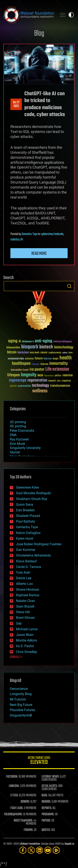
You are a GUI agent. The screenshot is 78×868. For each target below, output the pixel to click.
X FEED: (14, 795)
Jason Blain (25, 635)
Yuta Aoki (23, 572)
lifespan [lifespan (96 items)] (14, 375)
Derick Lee (24, 578)
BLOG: (45, 795)
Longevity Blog (21, 694)
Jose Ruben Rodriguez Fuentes (39, 544)
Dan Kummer (26, 550)
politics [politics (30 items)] (58, 376)
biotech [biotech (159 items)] (46, 347)
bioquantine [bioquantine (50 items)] (13, 347)
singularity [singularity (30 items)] (66, 381)
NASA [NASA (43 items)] (40, 376)
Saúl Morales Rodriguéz (33, 493)
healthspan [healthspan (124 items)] (21, 364)
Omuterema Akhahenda (33, 555)
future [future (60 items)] (39, 358)
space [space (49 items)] (13, 386)
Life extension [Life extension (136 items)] (57, 369)
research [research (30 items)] (52, 381)
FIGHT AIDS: (17, 808)
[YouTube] (48, 850)
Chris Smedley (27, 652)
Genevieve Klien (28, 487)
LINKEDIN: (14, 786)
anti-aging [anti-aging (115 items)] (43, 341)
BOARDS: (46, 802)
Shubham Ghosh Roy (32, 499)
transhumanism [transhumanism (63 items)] (60, 386)
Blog (39, 34)
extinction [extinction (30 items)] (29, 359)
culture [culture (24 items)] (65, 353)
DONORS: (25, 802)
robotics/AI (17, 240)
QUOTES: (46, 830)
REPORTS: (47, 808)
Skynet (15, 452)
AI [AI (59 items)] (20, 342)
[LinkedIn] (40, 850)
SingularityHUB (21, 715)
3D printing (18, 422)
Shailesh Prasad (28, 516)
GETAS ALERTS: (50, 786)
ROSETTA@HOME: (23, 821)
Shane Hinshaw (28, 590)
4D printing (18, 426)
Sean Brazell (25, 606)
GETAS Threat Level (39, 761)
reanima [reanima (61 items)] (67, 375)
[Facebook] (23, 850)
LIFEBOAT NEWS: (50, 777)
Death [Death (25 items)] (71, 353)
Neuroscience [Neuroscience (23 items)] (49, 376)
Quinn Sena (25, 505)
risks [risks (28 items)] (59, 381)
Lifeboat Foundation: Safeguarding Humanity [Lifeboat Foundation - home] (29, 15)
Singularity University (25, 448)
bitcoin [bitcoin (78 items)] (12, 352)
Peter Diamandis (22, 431)
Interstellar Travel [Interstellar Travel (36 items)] (20, 370)
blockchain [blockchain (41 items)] (23, 353)
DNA (13, 435)
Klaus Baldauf (26, 561)
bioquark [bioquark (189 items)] (30, 347)
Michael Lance (27, 629)
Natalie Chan (25, 601)
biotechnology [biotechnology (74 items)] (64, 347)
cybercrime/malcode (52, 234)
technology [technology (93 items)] (40, 386)
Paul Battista (25, 521)
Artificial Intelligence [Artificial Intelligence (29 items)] (63, 342)
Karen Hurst (25, 538)
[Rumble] (56, 850)
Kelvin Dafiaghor (28, 533)
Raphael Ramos (28, 595)
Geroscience (19, 689)
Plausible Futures (22, 710)
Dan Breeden (25, 510)
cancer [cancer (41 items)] (44, 353)
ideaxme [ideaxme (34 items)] (44, 364)
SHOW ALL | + (16, 657)
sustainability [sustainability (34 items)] (24, 386)
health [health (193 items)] (66, 358)
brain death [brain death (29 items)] (35, 353)
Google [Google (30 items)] (56, 359)
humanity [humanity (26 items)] (35, 364)
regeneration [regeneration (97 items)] (37, 380)
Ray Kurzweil (19, 439)
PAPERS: (46, 821)
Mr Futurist (18, 699)
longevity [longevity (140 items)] (29, 375)
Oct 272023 (16, 104)
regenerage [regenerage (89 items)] (18, 380)
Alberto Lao (24, 584)
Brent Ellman (25, 618)
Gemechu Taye (30, 234)
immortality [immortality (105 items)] (59, 364)
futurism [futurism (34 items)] (48, 359)
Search (69, 286)
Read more (39, 254)
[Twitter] (31, 850)
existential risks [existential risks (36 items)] (16, 359)
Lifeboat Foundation (30, 844)
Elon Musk (17, 444)
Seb (19, 623)
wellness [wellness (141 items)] (40, 391)
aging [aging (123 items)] (13, 341)
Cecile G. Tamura (28, 567)
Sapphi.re (69, 844)
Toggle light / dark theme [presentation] (71, 15)
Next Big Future (21, 705)
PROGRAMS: (48, 814)
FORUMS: (28, 830)
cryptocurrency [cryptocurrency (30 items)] (55, 353)
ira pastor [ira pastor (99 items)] (37, 370)
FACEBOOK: (12, 777)
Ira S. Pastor (25, 646)
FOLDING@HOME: (13, 814)
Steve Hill (23, 612)
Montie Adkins (27, 640)
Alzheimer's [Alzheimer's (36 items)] (28, 342)
